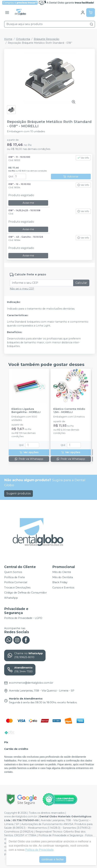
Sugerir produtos (19, 493)
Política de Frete (15, 577)
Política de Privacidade (39, 850)
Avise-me (28, 203)
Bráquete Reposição (47, 39)
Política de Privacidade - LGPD (23, 618)
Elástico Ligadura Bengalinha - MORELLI (26, 410)
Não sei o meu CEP (22, 289)
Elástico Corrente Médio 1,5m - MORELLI (69, 410)
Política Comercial (16, 582)
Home (8, 39)
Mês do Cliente (62, 572)
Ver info (83, 158)
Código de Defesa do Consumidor (25, 593)
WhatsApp (11, 598)
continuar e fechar (53, 859)
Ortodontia (23, 39)
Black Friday (60, 582)
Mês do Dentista (63, 577)
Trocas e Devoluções (17, 588)
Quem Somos (13, 572)
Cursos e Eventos (63, 588)
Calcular (81, 283)
